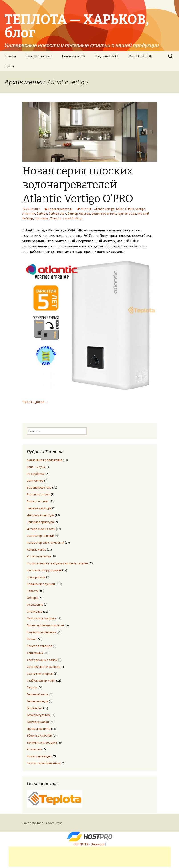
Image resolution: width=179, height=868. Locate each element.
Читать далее (35, 402)
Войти (9, 66)
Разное (32, 639)
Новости (33, 591)
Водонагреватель (60, 209)
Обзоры (32, 598)
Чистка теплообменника (44, 763)
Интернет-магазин (39, 56)
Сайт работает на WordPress (42, 823)
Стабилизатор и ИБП (41, 680)
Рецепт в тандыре (40, 646)
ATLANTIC (86, 209)
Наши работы (36, 577)
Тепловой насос (38, 694)
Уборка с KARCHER (39, 736)
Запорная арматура (40, 522)
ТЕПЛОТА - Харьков (89, 844)
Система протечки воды (44, 667)
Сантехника (35, 653)
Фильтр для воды (39, 756)
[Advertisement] (90, 857)
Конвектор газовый (40, 536)
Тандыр (32, 687)
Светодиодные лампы (42, 660)
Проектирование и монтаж (45, 625)
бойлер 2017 (57, 214)
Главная (10, 56)
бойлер (42, 214)
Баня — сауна (36, 467)
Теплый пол (35, 708)
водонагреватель (104, 214)
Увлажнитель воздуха (42, 742)
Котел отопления (39, 556)
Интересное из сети (41, 529)
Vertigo (140, 209)
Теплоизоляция (38, 701)
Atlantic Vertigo (104, 209)
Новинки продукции (41, 584)
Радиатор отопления (41, 632)
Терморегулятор (38, 715)
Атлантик (29, 214)
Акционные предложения (45, 460)
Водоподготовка (39, 494)
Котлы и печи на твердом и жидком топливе (57, 563)
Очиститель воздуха (41, 618)
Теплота (56, 218)
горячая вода (127, 214)
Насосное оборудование (44, 570)
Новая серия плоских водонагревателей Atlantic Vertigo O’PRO (78, 185)
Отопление (35, 611)
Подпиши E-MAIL (107, 56)
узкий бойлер (73, 218)
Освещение (35, 605)
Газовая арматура (39, 508)
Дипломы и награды (41, 515)
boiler (120, 209)
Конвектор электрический (46, 543)
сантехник (42, 218)
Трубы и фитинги (39, 729)
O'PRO (130, 209)
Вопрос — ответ (38, 501)
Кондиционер (37, 549)
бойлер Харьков (79, 214)
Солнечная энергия (40, 674)
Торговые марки (38, 722)
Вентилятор (35, 481)
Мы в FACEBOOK (140, 56)
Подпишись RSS (74, 56)
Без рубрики (36, 474)
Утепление (34, 749)
